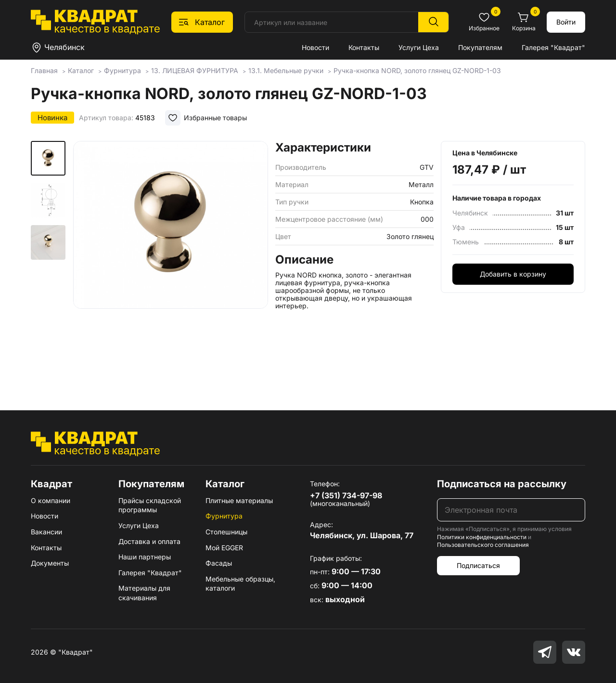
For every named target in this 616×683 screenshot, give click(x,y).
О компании (51, 500)
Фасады (219, 563)
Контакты (364, 47)
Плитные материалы (239, 500)
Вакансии (46, 532)
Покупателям (480, 47)
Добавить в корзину (513, 274)
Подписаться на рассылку (502, 484)
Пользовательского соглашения (483, 545)
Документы (50, 563)
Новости (315, 47)
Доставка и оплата (149, 541)
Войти (566, 22)
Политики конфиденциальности (482, 537)
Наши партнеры (145, 557)
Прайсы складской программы (150, 505)
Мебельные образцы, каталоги (240, 584)
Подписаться (478, 565)
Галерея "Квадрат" (553, 47)
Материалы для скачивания (144, 593)
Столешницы (226, 532)
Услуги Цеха (419, 47)
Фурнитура (224, 516)
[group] (171, 262)
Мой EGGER (224, 548)
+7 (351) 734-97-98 (346, 495)
